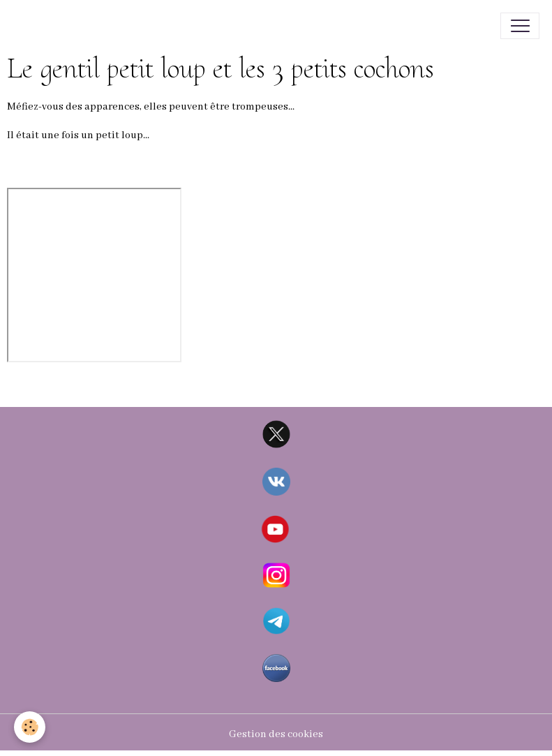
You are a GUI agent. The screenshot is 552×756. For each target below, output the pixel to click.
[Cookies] (30, 727)
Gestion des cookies (276, 734)
